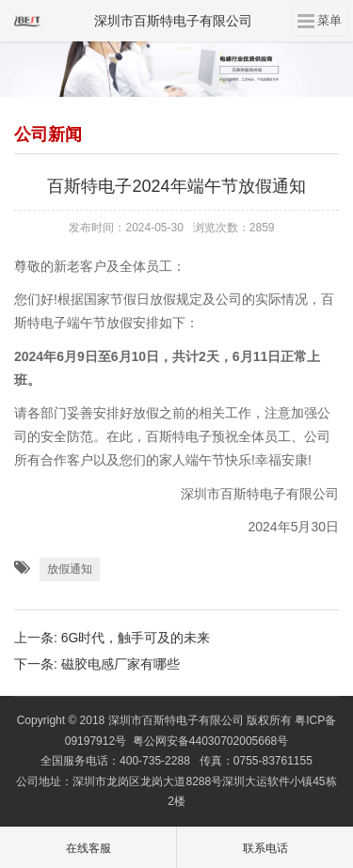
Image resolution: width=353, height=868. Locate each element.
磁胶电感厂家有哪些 (120, 664)
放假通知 (70, 569)
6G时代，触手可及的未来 (136, 638)
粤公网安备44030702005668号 (210, 741)
